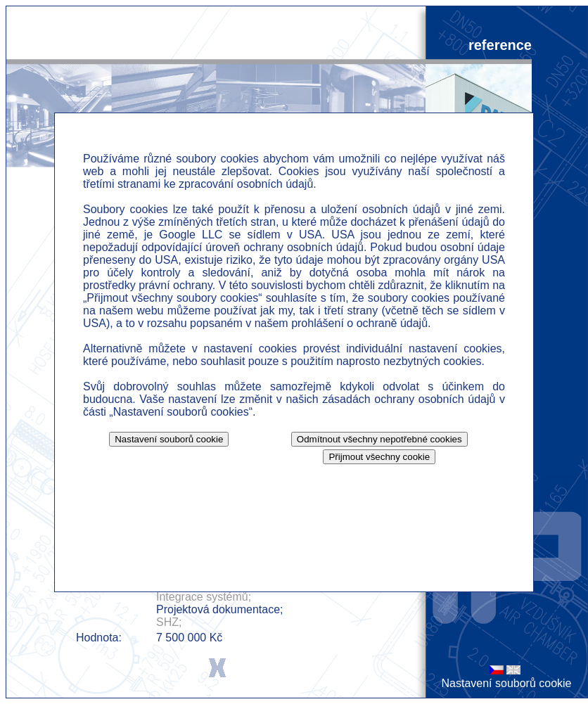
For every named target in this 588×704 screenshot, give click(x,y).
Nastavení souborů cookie (507, 683)
